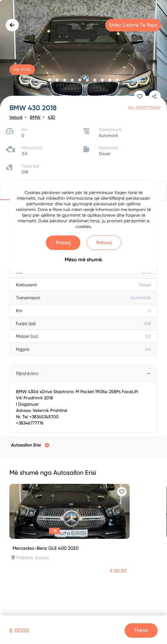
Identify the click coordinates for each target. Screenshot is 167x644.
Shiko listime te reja (133, 25)
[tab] (83, 374)
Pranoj (63, 243)
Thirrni (141, 630)
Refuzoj (104, 243)
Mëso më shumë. (84, 260)
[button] (50, 80)
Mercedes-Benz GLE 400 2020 (46, 548)
